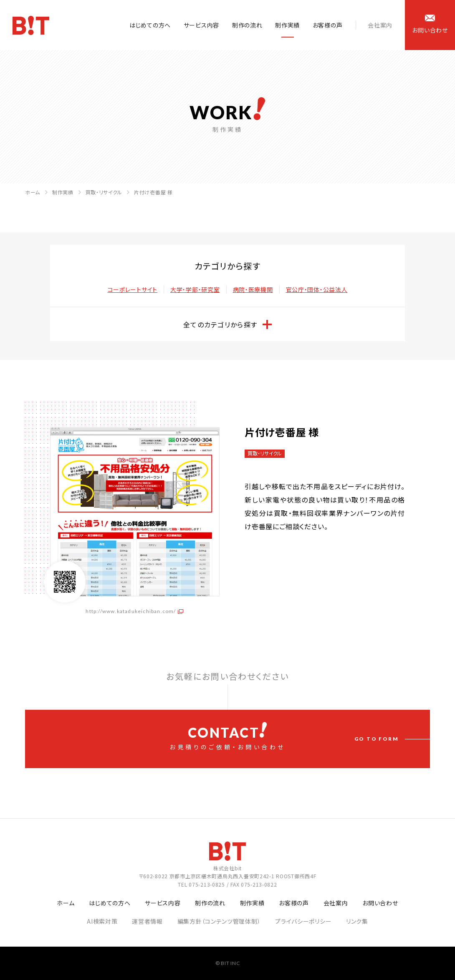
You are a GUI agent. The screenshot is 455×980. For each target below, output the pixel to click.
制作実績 (287, 25)
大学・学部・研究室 (195, 289)
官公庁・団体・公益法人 (317, 289)
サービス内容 (201, 25)
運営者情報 (147, 921)
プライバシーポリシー (303, 921)
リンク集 (357, 921)
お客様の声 (328, 25)
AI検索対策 (102, 921)
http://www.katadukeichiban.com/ (131, 611)
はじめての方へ (150, 25)
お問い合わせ (380, 903)
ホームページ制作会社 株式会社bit (31, 25)
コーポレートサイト (133, 289)
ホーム (33, 192)
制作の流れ (247, 25)
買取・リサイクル (104, 192)
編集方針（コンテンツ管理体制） (219, 921)
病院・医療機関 (253, 289)
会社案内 (380, 25)
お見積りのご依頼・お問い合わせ (227, 736)
